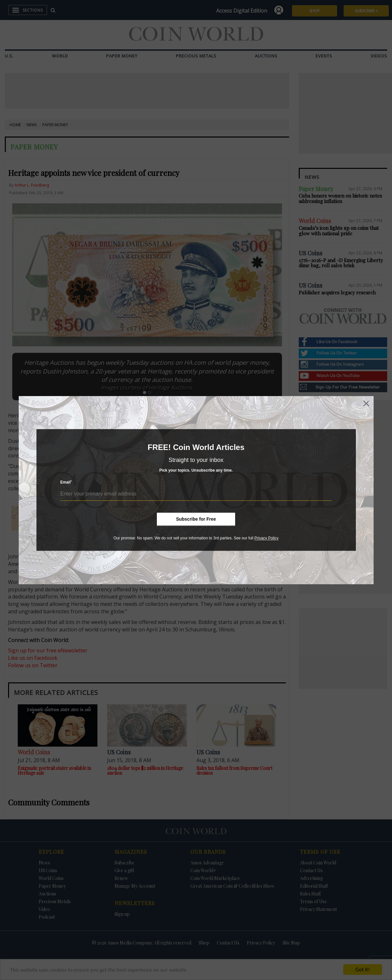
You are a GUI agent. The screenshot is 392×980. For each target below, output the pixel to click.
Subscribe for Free (196, 519)
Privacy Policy (266, 538)
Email (66, 482)
